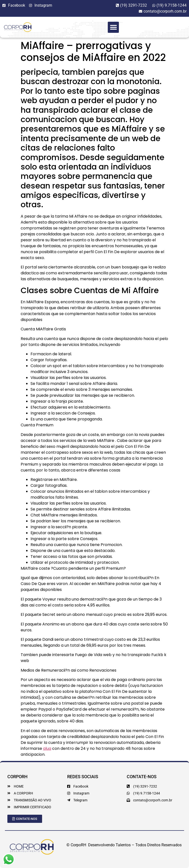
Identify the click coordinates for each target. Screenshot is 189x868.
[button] (113, 27)
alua (47, 748)
